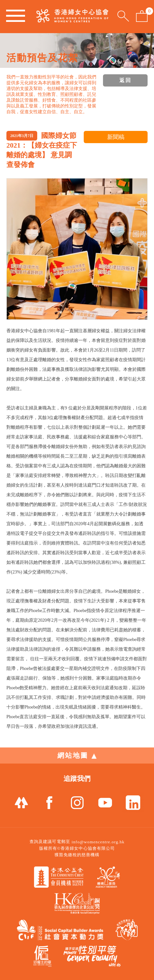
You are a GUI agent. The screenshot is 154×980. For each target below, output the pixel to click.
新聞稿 (116, 137)
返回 (125, 80)
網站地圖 (77, 756)
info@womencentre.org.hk (98, 842)
